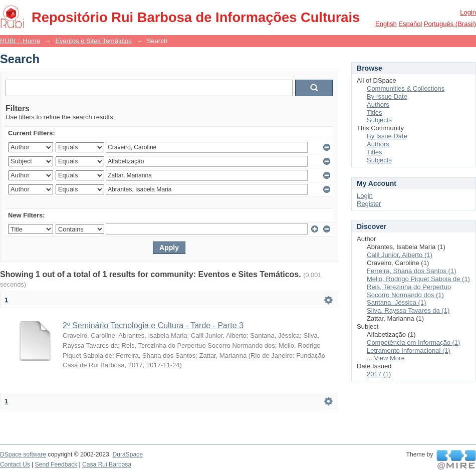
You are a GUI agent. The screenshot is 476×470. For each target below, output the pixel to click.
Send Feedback (56, 464)
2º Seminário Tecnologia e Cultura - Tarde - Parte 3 (153, 325)
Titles (375, 112)
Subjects (379, 120)
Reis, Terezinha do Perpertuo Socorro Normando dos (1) (409, 291)
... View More (386, 358)
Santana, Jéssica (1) (397, 302)
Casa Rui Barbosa (107, 464)
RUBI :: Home (20, 41)
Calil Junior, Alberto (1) (400, 255)
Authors (378, 104)
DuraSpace (127, 454)
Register (369, 204)
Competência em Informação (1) (413, 342)
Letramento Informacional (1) (409, 350)
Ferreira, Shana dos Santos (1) (411, 271)
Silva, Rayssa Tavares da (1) (408, 310)
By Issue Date (387, 96)
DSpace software (23, 454)
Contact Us (15, 464)
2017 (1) (379, 374)
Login (468, 12)
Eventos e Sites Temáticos (93, 41)
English (386, 24)
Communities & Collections (406, 88)
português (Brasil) (450, 24)
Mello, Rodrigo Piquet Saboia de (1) (418, 279)
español (410, 24)
